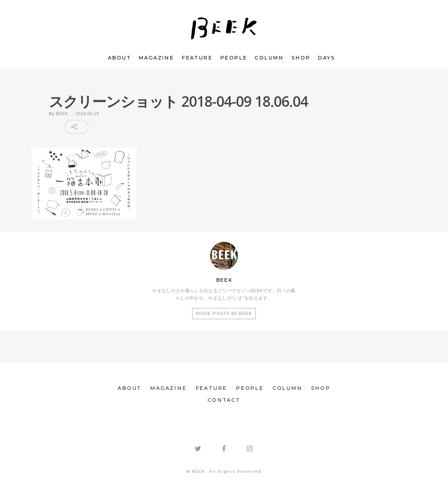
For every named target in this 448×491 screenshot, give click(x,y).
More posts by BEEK (224, 313)
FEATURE (197, 58)
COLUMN (269, 58)
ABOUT (119, 58)
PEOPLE (234, 58)
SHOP (301, 58)
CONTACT (224, 400)
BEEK (62, 114)
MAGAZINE (156, 58)
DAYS (326, 58)
